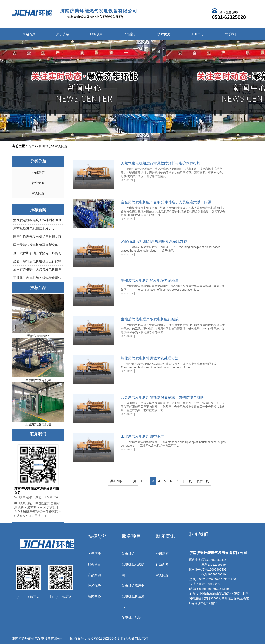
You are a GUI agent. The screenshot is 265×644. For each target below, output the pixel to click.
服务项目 (96, 34)
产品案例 (130, 34)
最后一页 (203, 481)
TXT (145, 638)
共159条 (116, 481)
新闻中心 (198, 34)
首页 (31, 146)
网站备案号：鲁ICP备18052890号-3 (93, 638)
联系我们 (231, 34)
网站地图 (127, 638)
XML (138, 638)
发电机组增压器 (133, 586)
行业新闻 (38, 183)
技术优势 (164, 34)
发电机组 (128, 554)
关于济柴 (63, 34)
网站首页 (29, 34)
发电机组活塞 (131, 618)
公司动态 (38, 173)
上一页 (131, 481)
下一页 (187, 481)
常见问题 (61, 146)
